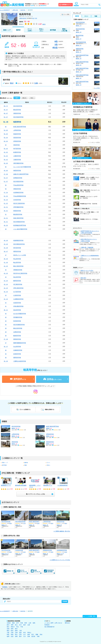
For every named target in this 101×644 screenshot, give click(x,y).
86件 (66, 523)
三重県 (21, 18)
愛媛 (37, 634)
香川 (33, 634)
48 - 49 (6, 240)
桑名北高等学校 (18, 328)
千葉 (22, 627)
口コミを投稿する (25, 409)
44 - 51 (6, 207)
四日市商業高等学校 (19, 222)
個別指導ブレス (48, 485)
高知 (41, 634)
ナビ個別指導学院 (62, 485)
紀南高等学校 (17, 354)
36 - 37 (6, 347)
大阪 (8, 633)
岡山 (16, 634)
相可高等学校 (17, 248)
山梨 (29, 625)
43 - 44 (6, 284)
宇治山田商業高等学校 (20, 196)
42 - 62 (6, 152)
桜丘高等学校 (17, 277)
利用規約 (5, 587)
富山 (16, 625)
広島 (20, 634)
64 (6, 145)
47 (6, 255)
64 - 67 (6, 117)
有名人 (48, 465)
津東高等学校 (17, 189)
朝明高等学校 (17, 339)
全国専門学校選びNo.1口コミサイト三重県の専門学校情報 (90, 232)
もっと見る (97, 88)
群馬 (12, 629)
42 (6, 303)
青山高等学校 (17, 259)
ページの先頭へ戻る (90, 616)
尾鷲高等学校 (17, 211)
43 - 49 (6, 244)
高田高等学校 (17, 138)
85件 (10, 523)
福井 (24, 625)
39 (6, 328)
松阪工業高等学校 (18, 218)
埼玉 (18, 627)
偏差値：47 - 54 (60, 554)
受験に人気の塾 (64, 30)
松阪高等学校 (17, 134)
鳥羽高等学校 (17, 321)
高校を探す (83, 278)
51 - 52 (6, 203)
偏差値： (15, 428)
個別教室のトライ (6, 485)
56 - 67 (6, 110)
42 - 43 (6, 288)
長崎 (16, 636)
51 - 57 (6, 181)
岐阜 (12, 631)
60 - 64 (6, 141)
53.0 (12, 83)
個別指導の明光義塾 (21, 485)
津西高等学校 (17, 113)
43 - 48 (6, 248)
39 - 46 (6, 259)
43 (6, 295)
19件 (38, 523)
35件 (52, 523)
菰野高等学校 (17, 358)
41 (6, 306)
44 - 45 (6, 266)
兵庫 (12, 633)
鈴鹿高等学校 (17, 152)
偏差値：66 (32, 525)
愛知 (8, 631)
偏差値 (18, 30)
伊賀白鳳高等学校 (18, 306)
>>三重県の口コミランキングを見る (60, 560)
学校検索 (65, 601)
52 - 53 (6, 196)
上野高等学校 (17, 130)
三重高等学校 (17, 156)
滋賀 (20, 633)
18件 (52, 552)
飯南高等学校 (17, 336)
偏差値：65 (45, 525)
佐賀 (12, 636)
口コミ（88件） (30, 30)
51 (6, 214)
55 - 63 (6, 149)
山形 (30, 623)
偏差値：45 (45, 554)
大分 (24, 636)
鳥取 (8, 634)
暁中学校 (6, 80)
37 (6, 343)
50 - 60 (6, 163)
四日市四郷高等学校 (19, 325)
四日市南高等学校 (18, 117)
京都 (16, 633)
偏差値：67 (18, 525)
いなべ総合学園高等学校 (20, 229)
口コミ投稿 (66, 14)
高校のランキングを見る (87, 271)
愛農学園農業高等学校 (20, 343)
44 (6, 277)
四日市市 (24, 18)
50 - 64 (6, 138)
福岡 (8, 636)
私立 (33, 18)
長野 (12, 625)
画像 (25, 465)
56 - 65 (6, 134)
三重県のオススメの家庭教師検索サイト (90, 256)
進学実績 (53, 30)
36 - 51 (6, 211)
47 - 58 (6, 174)
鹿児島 (33, 636)
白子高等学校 (17, 292)
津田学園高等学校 (18, 163)
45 (6, 270)
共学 (36, 18)
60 (6, 167)
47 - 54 (6, 192)
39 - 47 (6, 251)
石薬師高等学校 (18, 350)
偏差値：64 (59, 525)
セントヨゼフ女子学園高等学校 (22, 167)
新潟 (8, 625)
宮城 (22, 623)
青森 (13, 623)
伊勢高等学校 (17, 141)
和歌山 (29, 633)
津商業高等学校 (18, 270)
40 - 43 (6, 292)
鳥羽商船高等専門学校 (20, 225)
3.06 (36, 83)
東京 (8, 627)
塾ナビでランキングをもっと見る (36, 494)
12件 (24, 552)
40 (6, 314)
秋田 (26, 623)
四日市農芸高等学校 (19, 244)
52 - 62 (6, 156)
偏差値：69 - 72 (5, 554)
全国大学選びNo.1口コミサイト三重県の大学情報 (89, 240)
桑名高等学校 (17, 110)
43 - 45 (6, 273)
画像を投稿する (50, 409)
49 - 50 (6, 225)
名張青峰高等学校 (18, 192)
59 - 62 (6, 160)
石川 (20, 625)
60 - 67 (6, 113)
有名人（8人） (41, 30)
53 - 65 (6, 130)
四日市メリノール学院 (20, 255)
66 (6, 127)
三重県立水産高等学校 (20, 361)
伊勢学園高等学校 (18, 207)
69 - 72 (6, 106)
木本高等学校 (17, 200)
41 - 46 (6, 262)
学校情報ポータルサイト (37, 4)
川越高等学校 (17, 160)
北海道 (9, 623)
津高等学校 (16, 145)
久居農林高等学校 (18, 299)
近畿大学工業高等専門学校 (21, 174)
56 (6, 185)
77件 (24, 523)
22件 (66, 552)
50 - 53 (6, 200)
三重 (20, 631)
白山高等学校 (17, 347)
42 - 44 (6, 281)
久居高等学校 (17, 295)
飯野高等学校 (17, 281)
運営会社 (67, 623)
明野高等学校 (17, 251)
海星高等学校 (17, 170)
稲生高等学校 (17, 310)
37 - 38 (6, 339)
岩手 (18, 623)
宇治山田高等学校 (18, 185)
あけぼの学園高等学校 (20, 314)
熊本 (20, 636)
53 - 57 (6, 178)
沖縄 (38, 636)
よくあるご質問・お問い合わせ (53, 623)
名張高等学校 (17, 303)
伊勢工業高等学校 (18, 288)
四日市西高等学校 (18, 181)
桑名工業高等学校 (18, 266)
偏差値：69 (79, 32)
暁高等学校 (17, 122)
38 (6, 336)
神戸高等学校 (17, 149)
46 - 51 (6, 222)
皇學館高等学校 (18, 178)
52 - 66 (6, 122)
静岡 (16, 631)
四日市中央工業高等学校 (20, 273)
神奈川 (13, 627)
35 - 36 (6, 361)
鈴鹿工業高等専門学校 (20, 127)
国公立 (24, 98)
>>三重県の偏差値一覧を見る (62, 531)
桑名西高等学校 (18, 214)
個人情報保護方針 (50, 627)
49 (6, 229)
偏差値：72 (4, 525)
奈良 (24, 633)
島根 (12, 634)
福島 (34, 623)
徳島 (29, 634)
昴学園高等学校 (18, 317)
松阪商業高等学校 (18, 240)
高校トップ (7, 30)
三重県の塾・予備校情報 (87, 247)
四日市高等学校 (18, 106)
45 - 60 (6, 170)
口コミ (48, 463)
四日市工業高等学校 (19, 203)
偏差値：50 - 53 (19, 554)
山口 (24, 634)
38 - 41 (6, 310)
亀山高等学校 (17, 262)
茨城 (8, 629)
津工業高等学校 (18, 284)
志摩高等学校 (17, 332)
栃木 (16, 629)
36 (6, 350)
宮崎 (29, 636)
